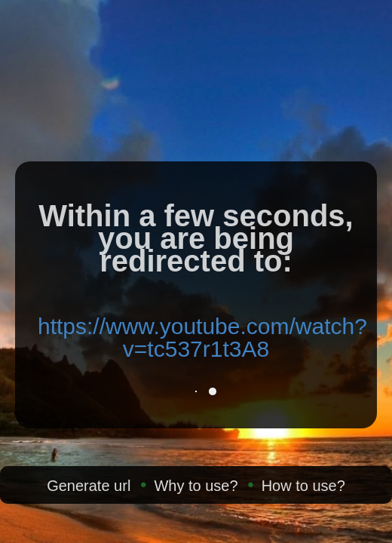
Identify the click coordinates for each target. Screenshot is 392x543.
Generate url (89, 486)
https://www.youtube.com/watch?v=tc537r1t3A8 (202, 337)
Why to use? (196, 486)
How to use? (303, 486)
